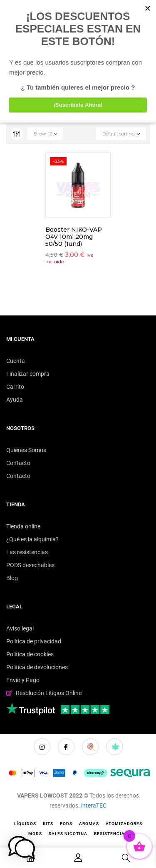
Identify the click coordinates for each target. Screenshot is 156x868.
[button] (22, 848)
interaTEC (94, 805)
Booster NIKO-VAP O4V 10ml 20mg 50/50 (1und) (74, 237)
